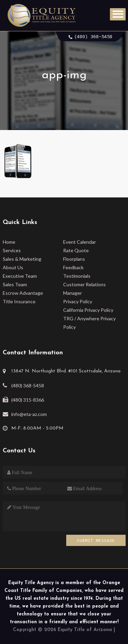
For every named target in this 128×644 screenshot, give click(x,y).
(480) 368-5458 (93, 36)
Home (9, 242)
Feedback (73, 267)
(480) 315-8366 (28, 400)
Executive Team (20, 276)
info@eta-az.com (29, 414)
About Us (13, 267)
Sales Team (15, 284)
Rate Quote (76, 250)
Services (12, 250)
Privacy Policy (78, 301)
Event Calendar (80, 242)
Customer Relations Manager (84, 289)
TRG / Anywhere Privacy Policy (89, 323)
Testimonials (77, 276)
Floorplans (74, 259)
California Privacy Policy (88, 310)
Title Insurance (19, 301)
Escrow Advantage (23, 293)
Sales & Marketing (22, 259)
